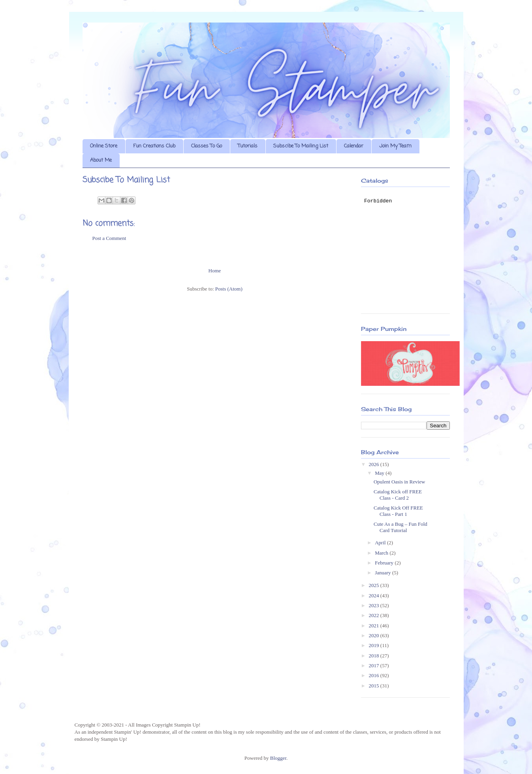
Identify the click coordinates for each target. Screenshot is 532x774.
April (381, 543)
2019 (375, 645)
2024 (375, 596)
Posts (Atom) (229, 289)
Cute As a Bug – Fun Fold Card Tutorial (400, 527)
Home (215, 271)
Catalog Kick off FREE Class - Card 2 (398, 495)
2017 (375, 665)
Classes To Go (207, 146)
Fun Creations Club (154, 146)
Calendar (354, 146)
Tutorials (248, 146)
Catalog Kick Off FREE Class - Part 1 (398, 511)
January (383, 573)
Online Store (104, 146)
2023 (375, 605)
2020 (375, 635)
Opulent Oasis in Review (399, 482)
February (385, 563)
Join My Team (395, 146)
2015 (375, 686)
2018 (375, 656)
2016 (375, 675)
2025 (375, 585)
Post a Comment (109, 238)
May (380, 473)
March (382, 553)
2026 (375, 464)
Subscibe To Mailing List (301, 146)
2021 (375, 626)
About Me (101, 160)
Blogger (278, 758)
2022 (375, 615)
